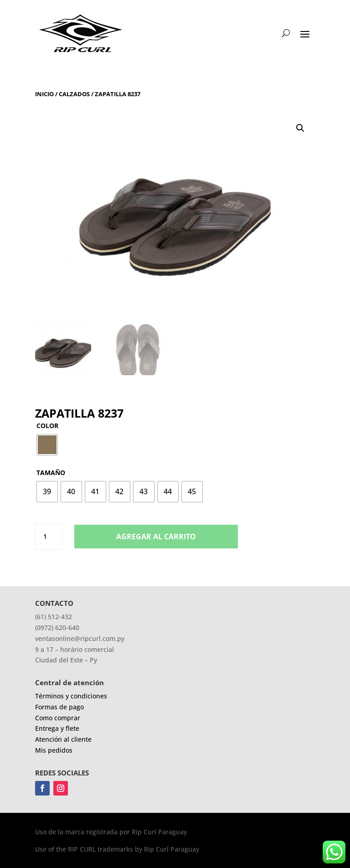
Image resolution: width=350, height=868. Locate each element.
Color (47, 426)
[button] (300, 128)
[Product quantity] (49, 537)
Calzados (74, 94)
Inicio (44, 94)
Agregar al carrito (156, 537)
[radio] (47, 445)
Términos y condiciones (71, 696)
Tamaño (51, 473)
